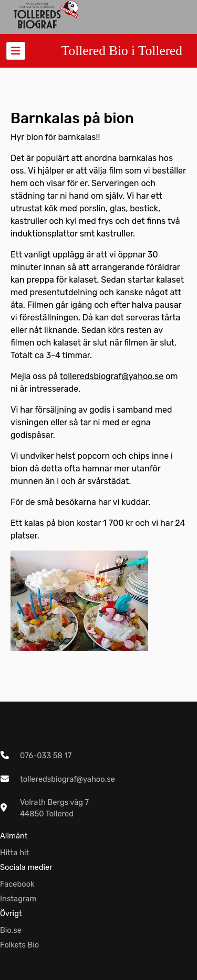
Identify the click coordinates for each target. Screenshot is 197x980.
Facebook (17, 884)
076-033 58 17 (46, 756)
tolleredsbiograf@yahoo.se (112, 376)
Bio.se (11, 930)
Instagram (18, 899)
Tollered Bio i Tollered (122, 50)
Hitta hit (14, 853)
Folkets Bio (19, 945)
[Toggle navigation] (16, 51)
